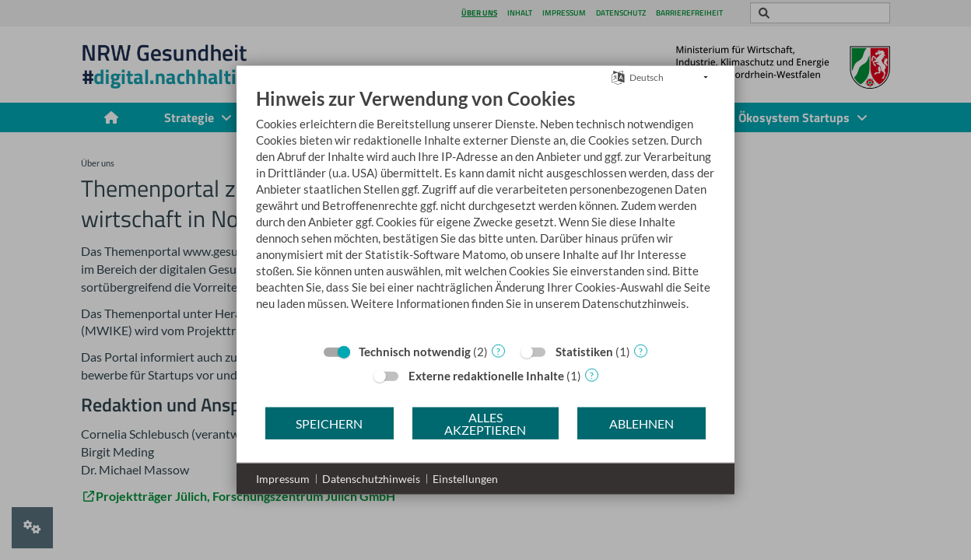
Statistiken (584, 352)
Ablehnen (641, 423)
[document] (485, 211)
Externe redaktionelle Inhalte (486, 376)
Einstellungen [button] (465, 479)
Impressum (283, 479)
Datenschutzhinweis (371, 479)
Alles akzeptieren (485, 423)
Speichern (329, 423)
